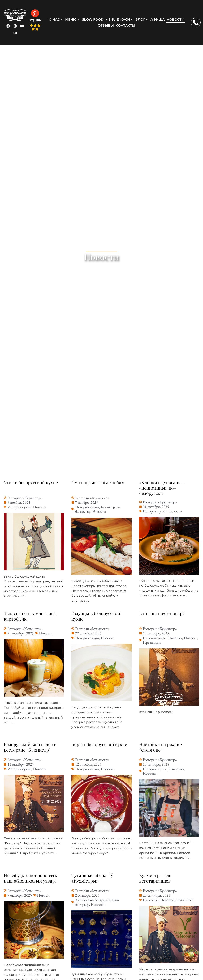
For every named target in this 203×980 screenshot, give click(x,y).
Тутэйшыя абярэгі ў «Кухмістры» (93, 878)
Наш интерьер (154, 638)
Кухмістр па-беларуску (93, 900)
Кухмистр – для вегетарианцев (156, 878)
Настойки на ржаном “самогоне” (162, 747)
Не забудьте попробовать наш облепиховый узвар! (30, 878)
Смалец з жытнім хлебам (98, 482)
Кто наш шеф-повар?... (157, 712)
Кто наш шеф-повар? (162, 613)
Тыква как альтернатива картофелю (30, 616)
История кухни (19, 507)
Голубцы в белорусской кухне (96, 616)
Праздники (152, 642)
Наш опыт (174, 638)
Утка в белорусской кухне (31, 482)
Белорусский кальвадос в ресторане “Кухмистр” (30, 747)
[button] (56, 19)
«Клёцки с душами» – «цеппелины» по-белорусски (162, 488)
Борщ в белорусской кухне (100, 744)
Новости (40, 507)
